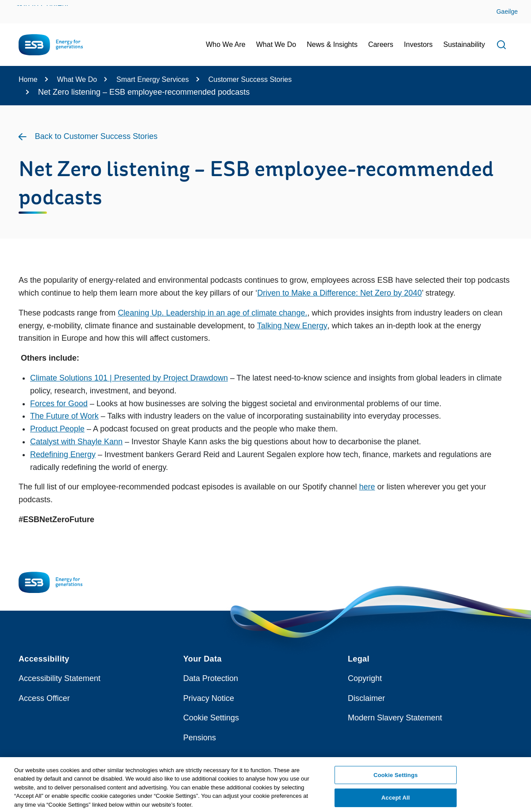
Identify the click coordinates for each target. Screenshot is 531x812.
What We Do (77, 79)
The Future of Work (64, 416)
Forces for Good (59, 404)
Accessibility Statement (60, 678)
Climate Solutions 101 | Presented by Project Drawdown (129, 378)
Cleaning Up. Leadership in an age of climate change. (212, 313)
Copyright (365, 678)
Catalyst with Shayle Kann (76, 442)
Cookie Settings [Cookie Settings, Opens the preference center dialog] (396, 777)
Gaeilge (507, 12)
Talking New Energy (292, 326)
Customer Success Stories (250, 79)
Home (28, 79)
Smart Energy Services (153, 79)
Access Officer (44, 698)
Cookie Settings (211, 718)
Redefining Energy (63, 454)
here (367, 487)
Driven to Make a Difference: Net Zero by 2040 (339, 293)
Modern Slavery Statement (395, 718)
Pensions (200, 738)
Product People (57, 429)
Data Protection (211, 678)
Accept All (396, 800)
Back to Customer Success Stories (96, 136)
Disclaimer (366, 698)
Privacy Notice (209, 698)
